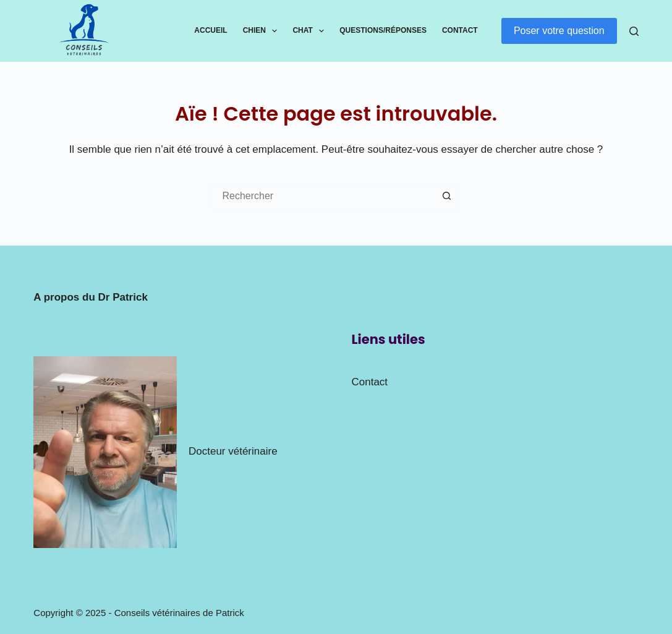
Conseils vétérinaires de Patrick (179, 613)
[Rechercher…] (323, 196)
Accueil (211, 30)
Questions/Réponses (383, 30)
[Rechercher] (634, 31)
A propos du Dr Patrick (91, 297)
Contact (460, 30)
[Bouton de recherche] (447, 196)
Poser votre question (559, 31)
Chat (311, 31)
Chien (263, 31)
